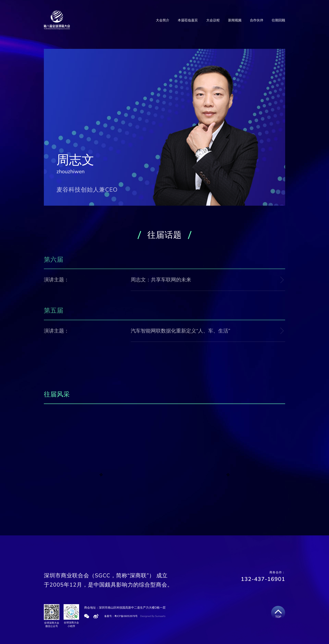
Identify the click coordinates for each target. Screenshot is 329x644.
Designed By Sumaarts (153, 616)
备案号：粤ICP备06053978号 (121, 616)
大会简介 (163, 20)
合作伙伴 (257, 20)
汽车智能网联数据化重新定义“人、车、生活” (180, 332)
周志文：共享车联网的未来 (161, 281)
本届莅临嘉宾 (188, 20)
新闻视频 (235, 20)
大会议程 (213, 20)
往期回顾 (278, 20)
